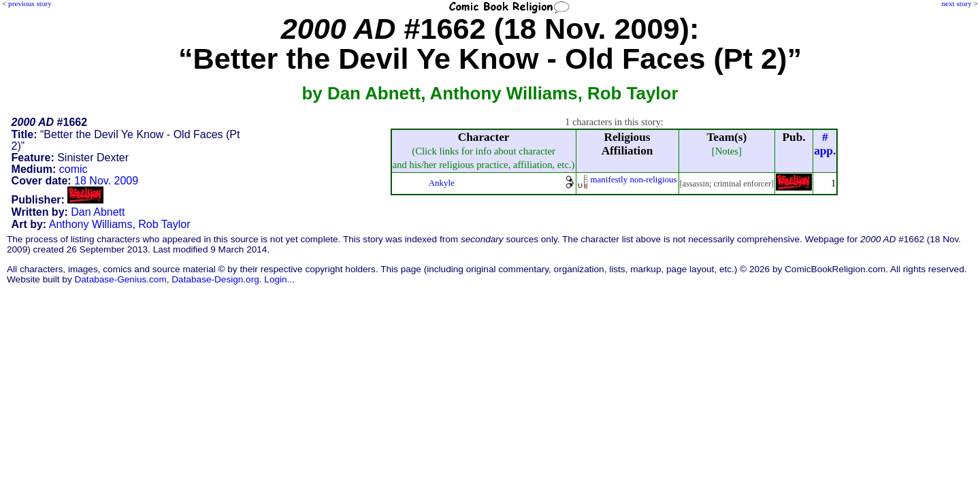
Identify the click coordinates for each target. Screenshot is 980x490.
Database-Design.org (215, 279)
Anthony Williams (91, 224)
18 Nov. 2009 (106, 181)
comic (73, 169)
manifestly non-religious (634, 179)
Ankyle (442, 183)
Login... (279, 279)
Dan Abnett (98, 212)
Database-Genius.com (120, 279)
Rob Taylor (164, 224)
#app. (825, 144)
